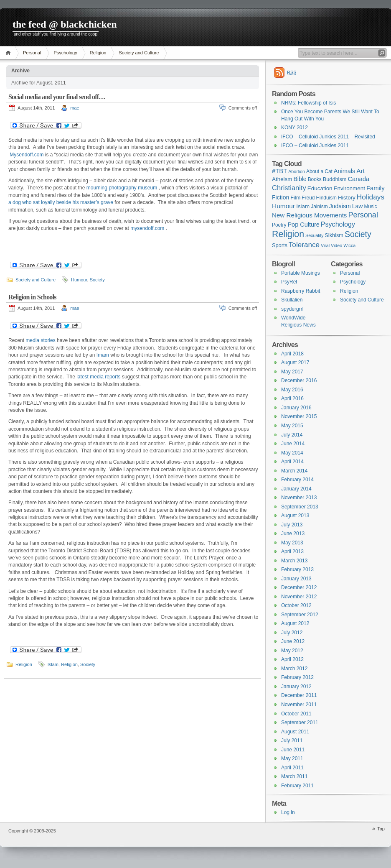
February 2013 (297, 569)
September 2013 (300, 507)
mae (75, 108)
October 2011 (296, 714)
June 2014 (293, 444)
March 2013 (294, 561)
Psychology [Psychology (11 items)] (338, 224)
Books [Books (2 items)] (315, 179)
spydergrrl (292, 309)
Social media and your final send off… (57, 97)
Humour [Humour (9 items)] (283, 206)
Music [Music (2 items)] (370, 207)
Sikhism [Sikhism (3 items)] (334, 235)
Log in (288, 812)
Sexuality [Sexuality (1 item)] (314, 235)
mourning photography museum (123, 188)
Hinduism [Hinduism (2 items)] (326, 198)
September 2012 (300, 615)
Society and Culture (139, 53)
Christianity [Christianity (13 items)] (289, 188)
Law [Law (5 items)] (358, 206)
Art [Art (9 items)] (361, 171)
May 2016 (292, 390)
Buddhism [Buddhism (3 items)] (335, 179)
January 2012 (296, 687)
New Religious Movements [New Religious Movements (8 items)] (309, 215)
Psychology (65, 53)
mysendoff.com (147, 228)
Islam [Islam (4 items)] (303, 206)
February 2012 (297, 677)
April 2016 (292, 398)
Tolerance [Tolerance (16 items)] (304, 245)
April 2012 (292, 659)
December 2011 (299, 695)
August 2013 (295, 516)
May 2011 (292, 758)
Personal (32, 53)
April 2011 (292, 768)
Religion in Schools (32, 297)
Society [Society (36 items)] (358, 234)
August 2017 (295, 363)
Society (97, 280)
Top (381, 829)
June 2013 (293, 534)
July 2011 (292, 740)
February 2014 (297, 480)
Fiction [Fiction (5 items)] (281, 197)
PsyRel (289, 282)
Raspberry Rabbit (301, 291)
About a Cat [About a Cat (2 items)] (319, 171)
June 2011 (293, 750)
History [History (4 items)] (347, 198)
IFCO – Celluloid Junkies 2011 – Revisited (328, 137)
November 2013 (299, 498)
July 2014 (292, 435)
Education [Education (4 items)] (320, 188)
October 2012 (296, 605)
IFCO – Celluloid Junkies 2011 (315, 146)
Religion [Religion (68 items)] (288, 234)
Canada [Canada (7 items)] (358, 179)
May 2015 (292, 426)
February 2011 (297, 786)
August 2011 (295, 732)
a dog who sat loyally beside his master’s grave (61, 202)
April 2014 (292, 462)
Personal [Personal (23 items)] (363, 215)
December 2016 (299, 380)
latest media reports (98, 377)
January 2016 (296, 408)
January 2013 (296, 579)
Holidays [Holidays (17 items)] (371, 197)
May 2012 (292, 651)
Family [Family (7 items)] (376, 188)
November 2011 (299, 705)
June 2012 (293, 641)
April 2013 (292, 551)
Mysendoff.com (27, 155)
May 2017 (292, 372)
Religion (98, 53)
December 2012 (299, 587)
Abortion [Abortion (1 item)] (297, 171)
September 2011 (300, 722)
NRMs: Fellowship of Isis (308, 103)
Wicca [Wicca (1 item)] (349, 245)
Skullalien (292, 300)
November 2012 (299, 597)
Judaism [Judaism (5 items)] (340, 206)
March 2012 (294, 669)
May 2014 (292, 453)
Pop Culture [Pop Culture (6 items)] (303, 225)
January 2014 (296, 489)
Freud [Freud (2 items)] (308, 198)
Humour (79, 280)
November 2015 (299, 416)
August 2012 (295, 623)
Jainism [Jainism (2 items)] (319, 207)
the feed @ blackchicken (65, 24)
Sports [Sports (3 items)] (280, 245)
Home (9, 53)
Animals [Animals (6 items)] (344, 171)
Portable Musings (301, 273)
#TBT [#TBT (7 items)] (279, 171)
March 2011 (294, 776)
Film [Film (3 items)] (295, 198)
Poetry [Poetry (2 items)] (279, 225)
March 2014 (294, 471)
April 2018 (292, 354)
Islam (53, 664)
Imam (103, 355)
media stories (40, 340)
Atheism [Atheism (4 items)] (282, 179)
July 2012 (292, 633)
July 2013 (292, 525)
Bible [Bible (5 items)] (300, 179)
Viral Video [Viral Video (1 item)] (331, 245)
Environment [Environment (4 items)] (349, 188)
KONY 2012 (295, 128)
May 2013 (292, 543)
